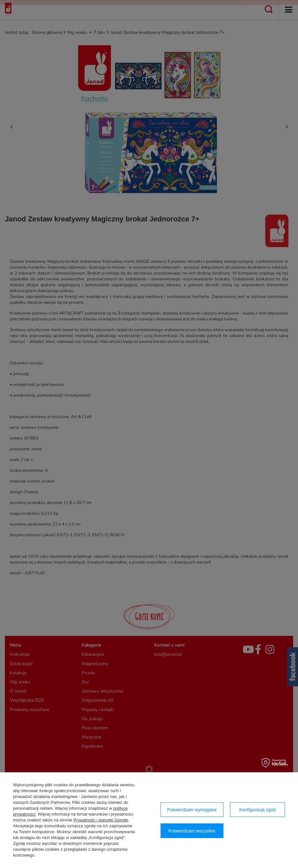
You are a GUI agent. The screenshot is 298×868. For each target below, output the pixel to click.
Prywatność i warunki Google (101, 820)
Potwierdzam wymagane (192, 810)
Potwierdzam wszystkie (192, 831)
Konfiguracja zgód (257, 810)
